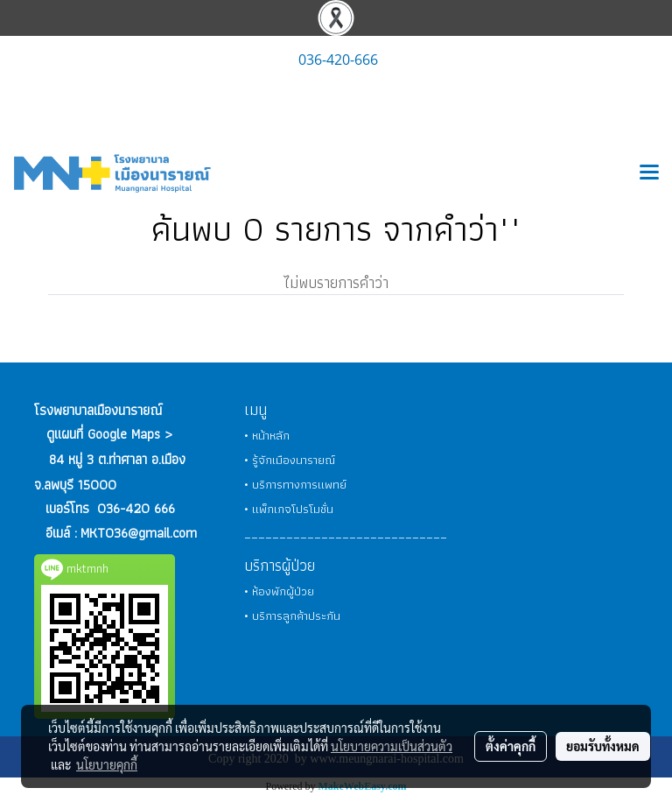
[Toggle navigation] (649, 173)
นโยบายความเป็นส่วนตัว (392, 746)
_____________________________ (346, 533)
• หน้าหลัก (267, 435)
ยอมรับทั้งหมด (603, 746)
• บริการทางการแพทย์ (295, 484)
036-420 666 (136, 508)
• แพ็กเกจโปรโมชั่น (289, 509)
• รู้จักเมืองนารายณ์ (290, 460)
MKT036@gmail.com (139, 533)
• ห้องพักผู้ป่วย (279, 591)
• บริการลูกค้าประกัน (292, 616)
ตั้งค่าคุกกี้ (511, 746)
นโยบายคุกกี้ (107, 764)
